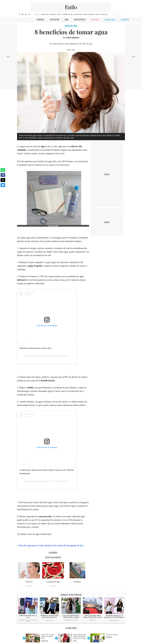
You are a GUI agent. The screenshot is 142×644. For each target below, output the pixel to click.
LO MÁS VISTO (71, 628)
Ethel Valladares (73, 38)
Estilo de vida (29, 586)
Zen (37, 356)
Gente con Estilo (49, 620)
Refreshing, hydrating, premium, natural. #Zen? (35, 348)
